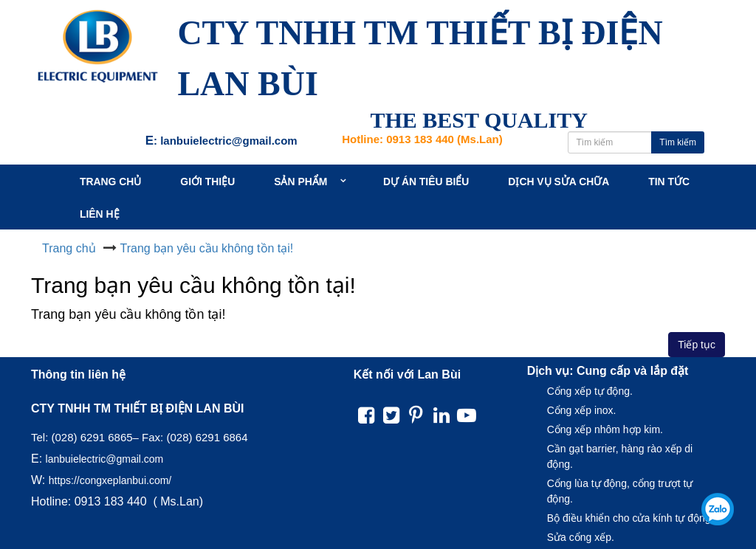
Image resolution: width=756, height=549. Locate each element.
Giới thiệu (210, 182)
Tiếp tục (697, 345)
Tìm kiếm (678, 142)
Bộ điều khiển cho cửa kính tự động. (630, 518)
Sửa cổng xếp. (581, 537)
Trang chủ (111, 182)
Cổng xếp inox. (582, 410)
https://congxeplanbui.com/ (110, 480)
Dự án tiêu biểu (430, 182)
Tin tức (676, 182)
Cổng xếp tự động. (590, 391)
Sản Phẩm (306, 182)
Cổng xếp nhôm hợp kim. (605, 429)
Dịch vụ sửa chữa (564, 182)
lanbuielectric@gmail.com (105, 459)
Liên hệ (100, 214)
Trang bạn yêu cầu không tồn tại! (207, 248)
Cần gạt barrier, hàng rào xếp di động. (620, 456)
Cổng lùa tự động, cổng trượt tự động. (620, 491)
